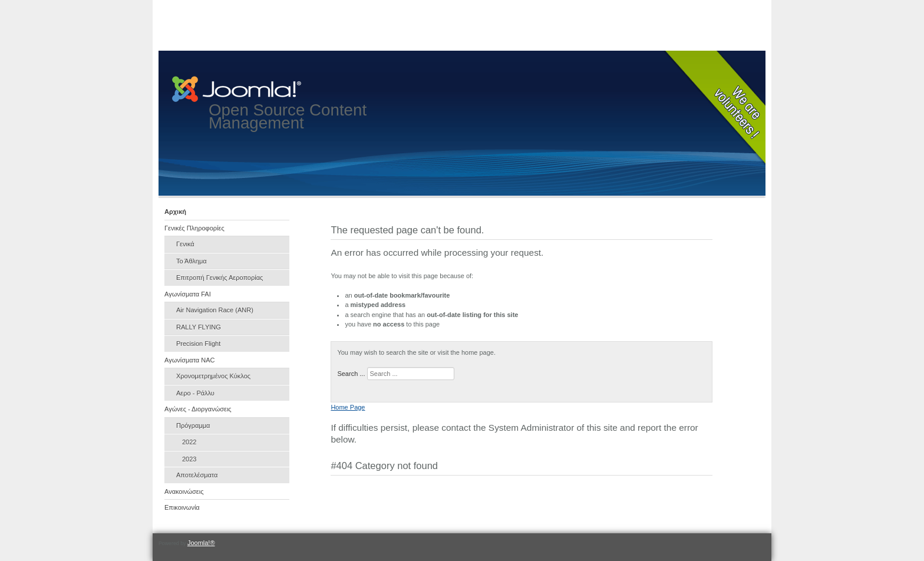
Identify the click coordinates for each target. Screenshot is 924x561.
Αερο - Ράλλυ (195, 393)
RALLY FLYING (199, 327)
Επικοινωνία (182, 507)
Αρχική (175, 212)
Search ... (351, 374)
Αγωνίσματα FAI (188, 294)
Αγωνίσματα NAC (190, 360)
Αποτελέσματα (197, 475)
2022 (189, 442)
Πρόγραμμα (193, 425)
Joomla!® (201, 543)
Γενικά (185, 244)
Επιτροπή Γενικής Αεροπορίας (220, 278)
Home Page (348, 407)
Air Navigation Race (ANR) (215, 310)
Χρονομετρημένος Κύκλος (213, 376)
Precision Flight (198, 344)
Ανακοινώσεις (184, 491)
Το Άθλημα (192, 261)
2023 (189, 459)
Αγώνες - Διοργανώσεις (198, 409)
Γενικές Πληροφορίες (194, 228)
